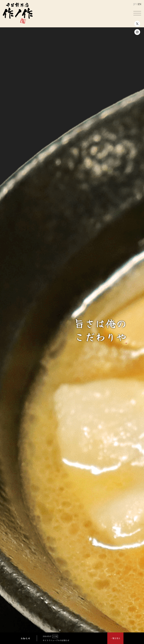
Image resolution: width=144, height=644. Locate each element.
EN (140, 4)
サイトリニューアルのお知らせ (56, 640)
